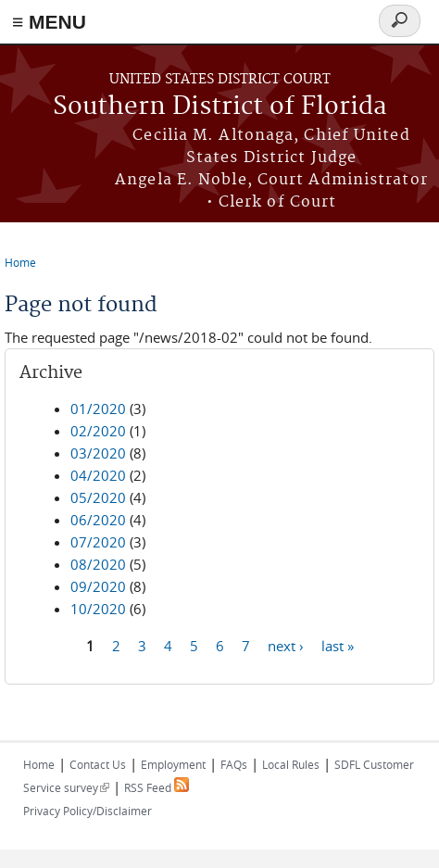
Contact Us (98, 764)
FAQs (234, 764)
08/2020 (98, 564)
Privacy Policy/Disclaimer (88, 811)
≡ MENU (49, 22)
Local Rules (291, 764)
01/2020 (98, 409)
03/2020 (98, 453)
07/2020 (98, 542)
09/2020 (98, 586)
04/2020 (98, 475)
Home (20, 262)
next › (286, 645)
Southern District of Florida (220, 107)
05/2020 (98, 497)
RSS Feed (157, 787)
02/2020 (98, 431)
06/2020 (98, 520)
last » (338, 645)
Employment (173, 764)
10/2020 (98, 609)
